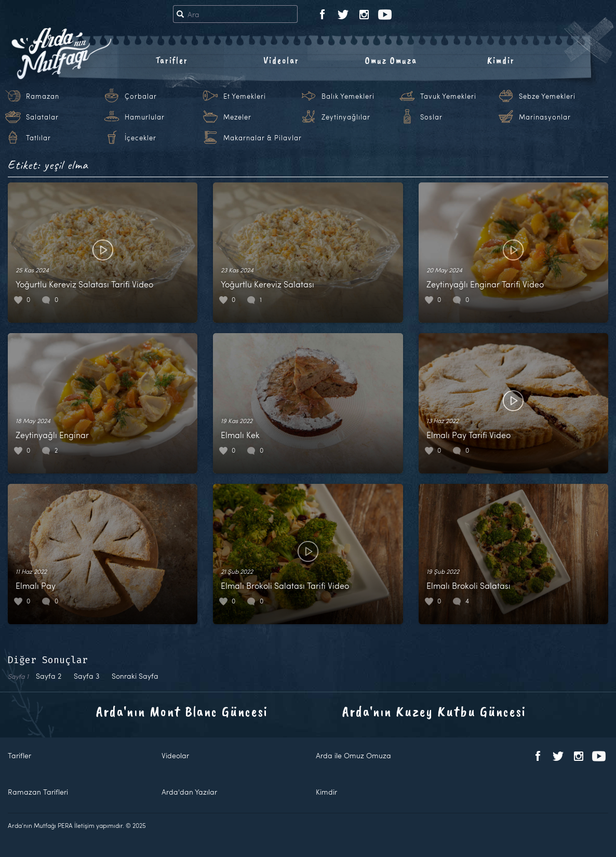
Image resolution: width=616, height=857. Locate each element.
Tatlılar (38, 138)
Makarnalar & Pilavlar (263, 138)
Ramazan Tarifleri (38, 792)
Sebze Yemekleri (547, 96)
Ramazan (43, 96)
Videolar (281, 60)
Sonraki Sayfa (135, 676)
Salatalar (42, 117)
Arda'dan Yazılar (189, 792)
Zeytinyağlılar (346, 117)
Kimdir (501, 60)
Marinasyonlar (545, 117)
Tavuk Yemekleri (448, 96)
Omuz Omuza (391, 60)
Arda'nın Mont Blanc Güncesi (182, 711)
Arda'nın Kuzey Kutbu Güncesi (434, 711)
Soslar (431, 117)
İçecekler (140, 138)
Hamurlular (145, 117)
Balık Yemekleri (348, 96)
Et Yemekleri (245, 96)
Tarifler (172, 60)
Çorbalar (141, 96)
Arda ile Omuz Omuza (353, 755)
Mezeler (237, 117)
